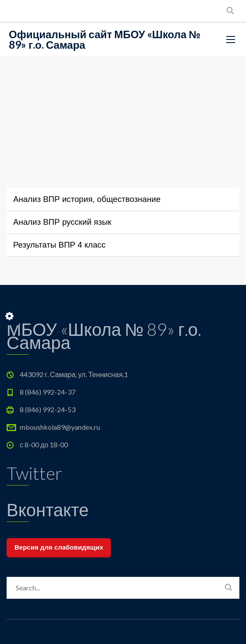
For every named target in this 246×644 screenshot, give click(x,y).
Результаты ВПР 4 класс (59, 245)
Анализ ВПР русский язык (62, 222)
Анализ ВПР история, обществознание (87, 199)
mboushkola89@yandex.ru (60, 427)
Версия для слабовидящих (59, 547)
